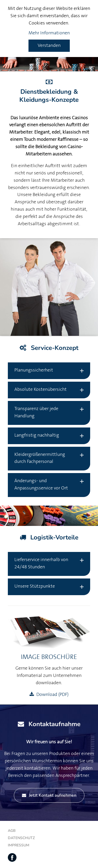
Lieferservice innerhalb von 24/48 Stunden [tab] (41, 563)
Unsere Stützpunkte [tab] (35, 586)
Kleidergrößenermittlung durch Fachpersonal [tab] (40, 458)
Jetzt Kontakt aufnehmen (49, 795)
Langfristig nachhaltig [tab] (37, 435)
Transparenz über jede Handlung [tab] (36, 412)
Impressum (19, 845)
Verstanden (49, 46)
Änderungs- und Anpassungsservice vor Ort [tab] (41, 485)
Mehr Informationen (49, 33)
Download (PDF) (52, 695)
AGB (12, 831)
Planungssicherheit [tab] (34, 370)
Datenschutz (21, 838)
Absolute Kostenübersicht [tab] (41, 389)
